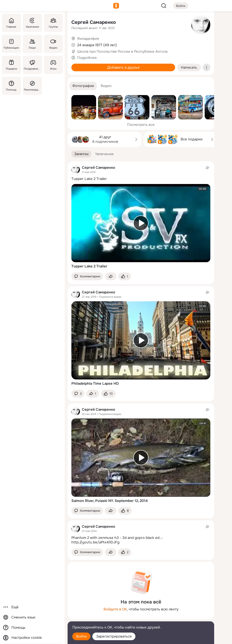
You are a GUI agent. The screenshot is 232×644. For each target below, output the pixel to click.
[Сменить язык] (32, 617)
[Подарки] (11, 65)
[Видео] (53, 44)
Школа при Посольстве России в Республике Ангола (122, 51)
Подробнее (87, 58)
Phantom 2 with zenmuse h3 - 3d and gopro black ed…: (117, 538)
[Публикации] (11, 44)
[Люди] (32, 44)
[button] (83, 86)
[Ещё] (32, 607)
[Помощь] (11, 86)
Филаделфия (88, 39)
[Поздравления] (32, 65)
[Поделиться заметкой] (111, 276)
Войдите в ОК (115, 609)
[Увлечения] (32, 23)
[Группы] (53, 23)
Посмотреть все (141, 125)
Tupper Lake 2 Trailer (89, 179)
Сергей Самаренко (94, 22)
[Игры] (53, 65)
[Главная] (11, 23)
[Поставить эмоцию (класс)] (125, 276)
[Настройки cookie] (32, 638)
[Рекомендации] (32, 86)
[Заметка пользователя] (141, 534)
